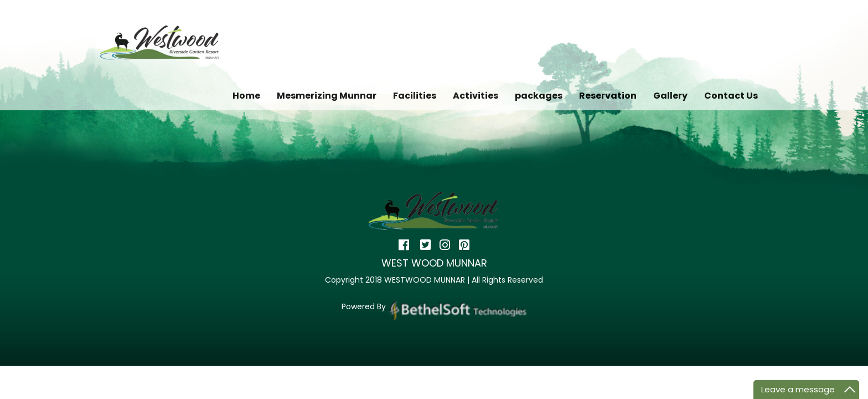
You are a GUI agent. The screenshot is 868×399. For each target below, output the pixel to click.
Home (246, 96)
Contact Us (731, 96)
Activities (476, 96)
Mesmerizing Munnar (327, 96)
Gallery (670, 96)
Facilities (415, 96)
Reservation (608, 96)
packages (539, 96)
